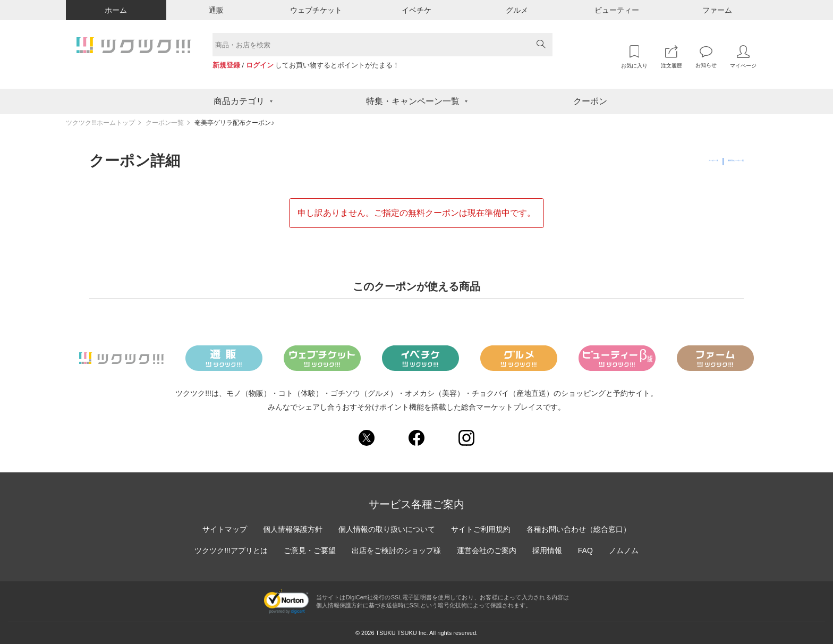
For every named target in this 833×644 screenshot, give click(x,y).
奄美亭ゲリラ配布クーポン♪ (234, 123)
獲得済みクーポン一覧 (707, 161)
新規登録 (226, 65)
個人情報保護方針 (293, 529)
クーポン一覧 (165, 123)
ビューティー (617, 10)
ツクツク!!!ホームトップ (100, 123)
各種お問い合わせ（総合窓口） (579, 529)
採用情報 (547, 550)
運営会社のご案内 (487, 550)
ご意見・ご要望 (310, 550)
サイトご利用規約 (481, 529)
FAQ (585, 550)
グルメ (517, 10)
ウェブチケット (316, 10)
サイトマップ (225, 529)
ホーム (116, 10)
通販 (216, 10)
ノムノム (624, 550)
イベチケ (416, 10)
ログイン (260, 65)
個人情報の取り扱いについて (387, 529)
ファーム (717, 10)
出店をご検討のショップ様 (396, 550)
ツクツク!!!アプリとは (231, 550)
